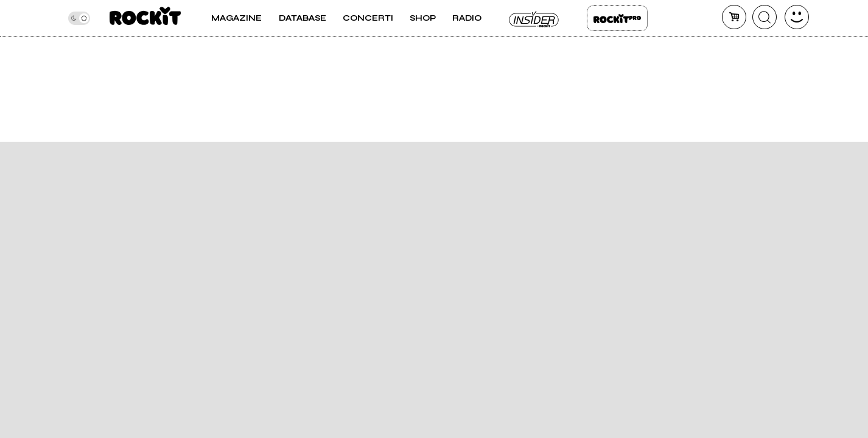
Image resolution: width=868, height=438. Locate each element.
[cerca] (765, 17)
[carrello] (734, 17)
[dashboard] (797, 17)
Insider (534, 18)
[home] (145, 18)
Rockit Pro (617, 18)
